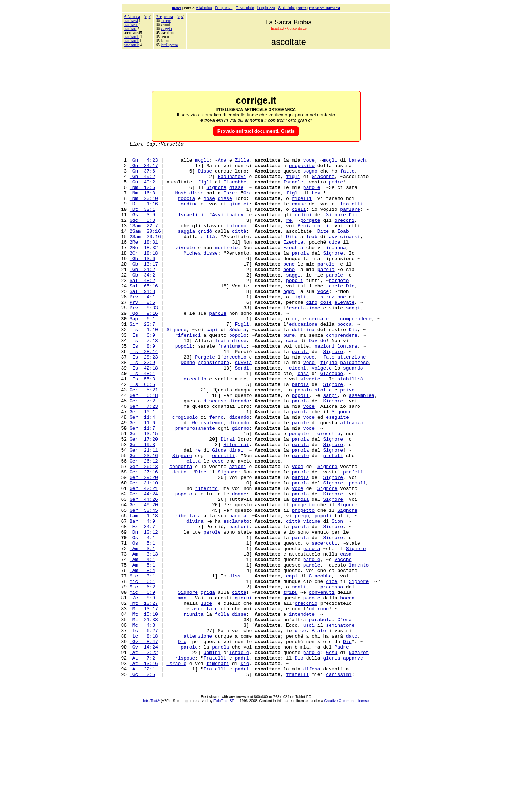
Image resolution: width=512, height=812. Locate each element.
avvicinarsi (344, 255)
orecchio (235, 399)
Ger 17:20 (144, 498)
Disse (205, 176)
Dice (201, 537)
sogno (310, 176)
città (239, 248)
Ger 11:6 (142, 478)
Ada (222, 163)
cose (326, 334)
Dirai (228, 498)
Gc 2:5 (142, 780)
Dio (353, 229)
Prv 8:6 (142, 334)
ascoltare (205, 701)
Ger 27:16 (144, 537)
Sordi (242, 413)
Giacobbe (323, 183)
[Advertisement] (256, 73)
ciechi (298, 413)
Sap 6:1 (142, 353)
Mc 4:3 (142, 721)
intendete (302, 708)
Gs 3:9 (142, 229)
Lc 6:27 (144, 728)
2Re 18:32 (144, 268)
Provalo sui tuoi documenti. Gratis (256, 131)
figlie (329, 406)
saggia (187, 248)
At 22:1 (142, 774)
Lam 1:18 (144, 590)
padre (336, 189)
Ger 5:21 (144, 439)
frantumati (232, 386)
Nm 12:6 (142, 196)
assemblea (362, 445)
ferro (216, 472)
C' (340, 715)
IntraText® (151, 807)
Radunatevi (232, 183)
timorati (218, 767)
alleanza (351, 478)
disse (236, 196)
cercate (319, 353)
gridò (205, 248)
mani (184, 688)
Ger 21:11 (144, 511)
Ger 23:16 (144, 518)
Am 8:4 (142, 656)
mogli (202, 163)
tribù (290, 682)
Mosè (181, 202)
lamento (359, 649)
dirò (312, 334)
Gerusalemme (208, 478)
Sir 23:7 (142, 360)
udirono (319, 701)
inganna (336, 268)
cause (299, 216)
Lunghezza (266, 8)
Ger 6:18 (144, 445)
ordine (189, 216)
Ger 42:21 (144, 557)
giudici (239, 216)
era (347, 715)
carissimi (339, 780)
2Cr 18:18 (144, 275)
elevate (345, 334)
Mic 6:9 (142, 682)
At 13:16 (144, 767)
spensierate (213, 406)
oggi (289, 321)
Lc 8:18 (144, 734)
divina (195, 596)
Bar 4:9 (142, 596)
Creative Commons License (347, 807)
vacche (343, 642)
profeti (333, 518)
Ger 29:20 (144, 544)
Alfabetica (204, 8)
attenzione (351, 399)
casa (292, 380)
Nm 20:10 (144, 209)
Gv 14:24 (144, 747)
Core (229, 202)
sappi (330, 445)
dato (352, 734)
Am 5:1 (142, 649)
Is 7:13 (144, 380)
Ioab (343, 248)
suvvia (244, 406)
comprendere (356, 353)
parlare (350, 222)
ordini (303, 229)
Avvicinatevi (229, 229)
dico (300, 728)
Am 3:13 (144, 636)
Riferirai (236, 504)
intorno (236, 242)
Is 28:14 (144, 393)
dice (334, 262)
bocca (344, 360)
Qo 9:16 (144, 347)
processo (332, 675)
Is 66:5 (142, 432)
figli (293, 183)
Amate (319, 728)
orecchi (345, 235)
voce (309, 163)
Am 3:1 (142, 629)
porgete (310, 235)
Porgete (205, 399)
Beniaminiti (313, 242)
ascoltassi (131, 21)
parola (301, 275)
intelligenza (170, 45)
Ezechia (293, 262)
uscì (309, 721)
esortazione (305, 340)
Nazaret (359, 754)
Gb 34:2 (142, 301)
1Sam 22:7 (144, 242)
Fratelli (215, 761)
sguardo (353, 413)
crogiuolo (185, 472)
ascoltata (130, 29)
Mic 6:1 (142, 669)
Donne (188, 406)
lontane (347, 386)
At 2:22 (144, 754)
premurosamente (195, 485)
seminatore (340, 721)
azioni (238, 531)
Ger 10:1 (142, 465)
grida (208, 682)
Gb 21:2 (142, 294)
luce (206, 695)
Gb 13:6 (142, 281)
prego (302, 590)
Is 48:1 (142, 419)
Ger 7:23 (144, 459)
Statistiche (286, 8)
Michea (192, 275)
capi (212, 367)
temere (166, 21)
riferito (206, 557)
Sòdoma (238, 367)
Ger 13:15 (144, 491)
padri (242, 761)
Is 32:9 (142, 406)
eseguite (337, 472)
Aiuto (302, 8)
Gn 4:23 (144, 163)
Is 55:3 (142, 426)
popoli (295, 308)
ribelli (302, 209)
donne (239, 564)
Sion (337, 596)
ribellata (188, 590)
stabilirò (350, 426)
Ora (248, 202)
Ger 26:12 (144, 524)
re (289, 235)
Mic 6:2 (142, 675)
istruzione (332, 327)
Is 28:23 (144, 399)
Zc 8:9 (142, 688)
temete (334, 314)
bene (289, 288)
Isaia (222, 380)
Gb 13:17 (144, 288)
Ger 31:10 (144, 550)
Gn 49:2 (142, 183)
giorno (241, 485)
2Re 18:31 (144, 262)
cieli (299, 222)
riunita (194, 708)
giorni (244, 688)
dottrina (303, 367)
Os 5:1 (142, 623)
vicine (312, 596)
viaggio (166, 29)
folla (222, 708)
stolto (323, 439)
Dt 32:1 (142, 222)
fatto (347, 176)
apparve (353, 761)
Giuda (219, 511)
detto (179, 537)
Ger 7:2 (142, 452)
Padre (342, 747)
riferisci (188, 373)
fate (329, 399)
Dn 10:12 (144, 610)
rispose (185, 761)
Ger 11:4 (142, 472)
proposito (302, 170)
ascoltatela (132, 37)
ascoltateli (132, 41)
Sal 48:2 (142, 308)
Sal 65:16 (144, 314)
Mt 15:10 (144, 708)
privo (347, 439)
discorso (215, 452)
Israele (293, 189)
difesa (312, 774)
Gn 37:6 (142, 176)
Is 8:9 (142, 386)
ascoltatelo (132, 45)
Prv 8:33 (144, 340)
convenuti (322, 682)
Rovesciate (245, 8)
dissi (236, 662)
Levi (317, 202)
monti (299, 675)
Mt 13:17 (144, 701)
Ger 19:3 (142, 504)
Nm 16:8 (142, 202)
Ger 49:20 (144, 577)
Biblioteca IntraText (325, 8)
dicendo (239, 452)
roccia (187, 209)
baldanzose (354, 406)
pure (289, 373)
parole (312, 196)
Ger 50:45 (144, 583)
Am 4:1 (142, 642)
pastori (239, 603)
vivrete (185, 268)
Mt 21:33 (144, 715)
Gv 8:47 (144, 741)
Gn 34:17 (144, 170)
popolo (238, 373)
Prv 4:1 (142, 327)
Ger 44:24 (144, 564)
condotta (181, 531)
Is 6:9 (142, 373)
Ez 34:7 (142, 603)
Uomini (212, 754)
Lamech (357, 163)
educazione (303, 360)
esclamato (236, 596)
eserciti (223, 518)
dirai (236, 511)
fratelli (351, 216)
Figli (242, 360)
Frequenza (224, 8)
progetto (303, 577)
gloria (332, 761)
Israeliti (191, 229)
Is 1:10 (144, 367)
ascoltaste (131, 25)
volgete (322, 413)
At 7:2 (142, 761)
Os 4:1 (142, 616)
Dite (323, 248)
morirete (226, 268)
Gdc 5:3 (142, 235)
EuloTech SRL (225, 807)
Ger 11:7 (142, 485)
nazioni (325, 386)
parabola (320, 715)
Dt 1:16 (144, 216)
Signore (217, 196)
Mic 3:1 (142, 662)
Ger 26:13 (144, 531)
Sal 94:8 (142, 321)
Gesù (332, 754)
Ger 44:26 (144, 570)
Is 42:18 (144, 413)
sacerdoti (324, 623)
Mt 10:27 (144, 695)
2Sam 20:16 (145, 248)
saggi (293, 301)
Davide (317, 380)
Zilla (242, 163)
